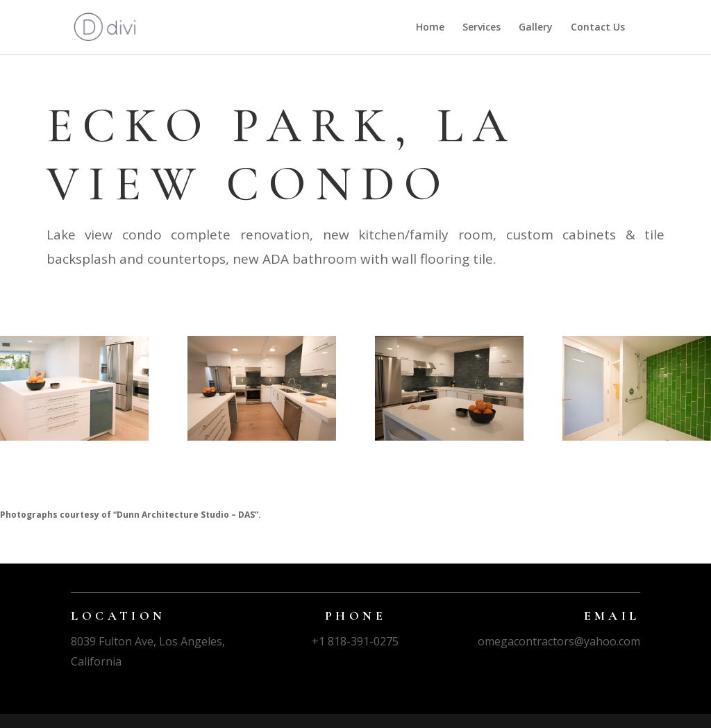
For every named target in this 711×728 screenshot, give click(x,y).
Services (482, 28)
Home (430, 28)
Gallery (536, 28)
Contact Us (598, 28)
